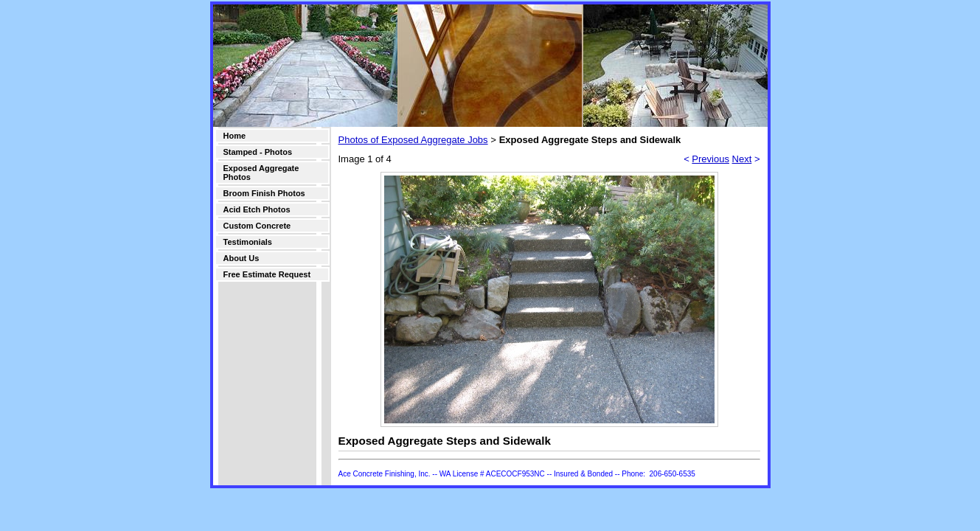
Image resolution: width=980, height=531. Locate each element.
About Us (241, 258)
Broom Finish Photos (264, 193)
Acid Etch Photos (257, 209)
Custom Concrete (257, 226)
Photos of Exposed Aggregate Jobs (413, 140)
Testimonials (248, 242)
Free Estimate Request (267, 274)
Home (235, 136)
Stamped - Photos (258, 152)
